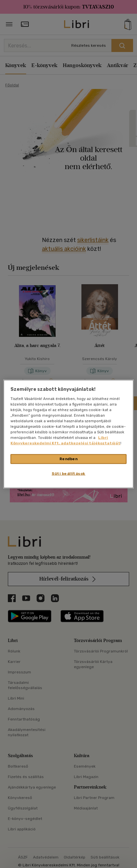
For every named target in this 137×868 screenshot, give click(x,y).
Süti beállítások (68, 474)
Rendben (69, 459)
